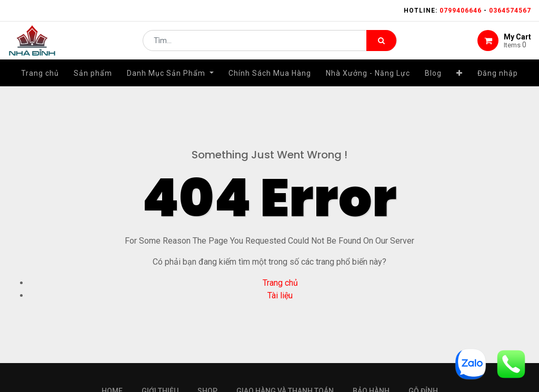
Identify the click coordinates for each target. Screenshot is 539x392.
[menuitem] (40, 83)
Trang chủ (280, 283)
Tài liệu (280, 295)
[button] (460, 83)
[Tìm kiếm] (381, 45)
